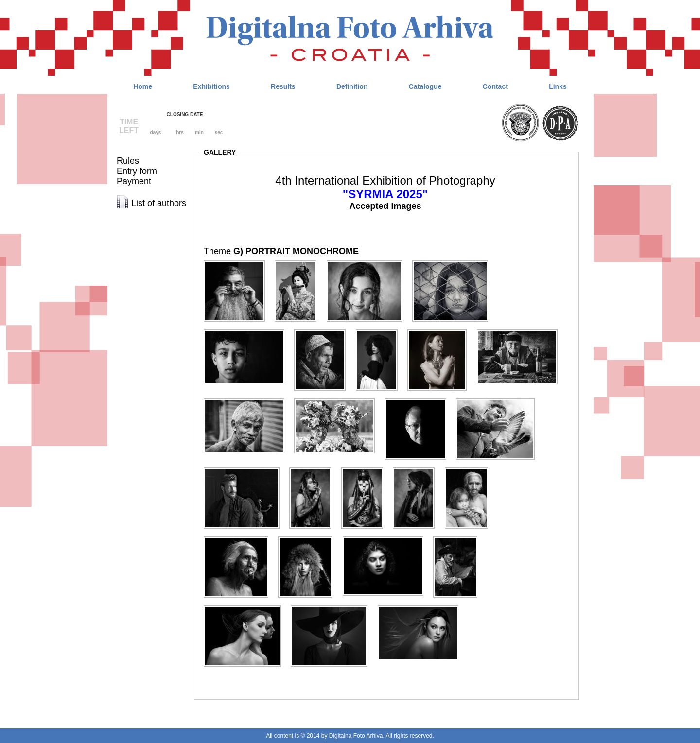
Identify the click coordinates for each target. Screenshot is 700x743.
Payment (134, 181)
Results (283, 86)
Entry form (137, 171)
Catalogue (425, 86)
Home (143, 86)
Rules (128, 161)
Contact (495, 86)
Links (558, 86)
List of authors (159, 203)
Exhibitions (211, 86)
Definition (352, 86)
